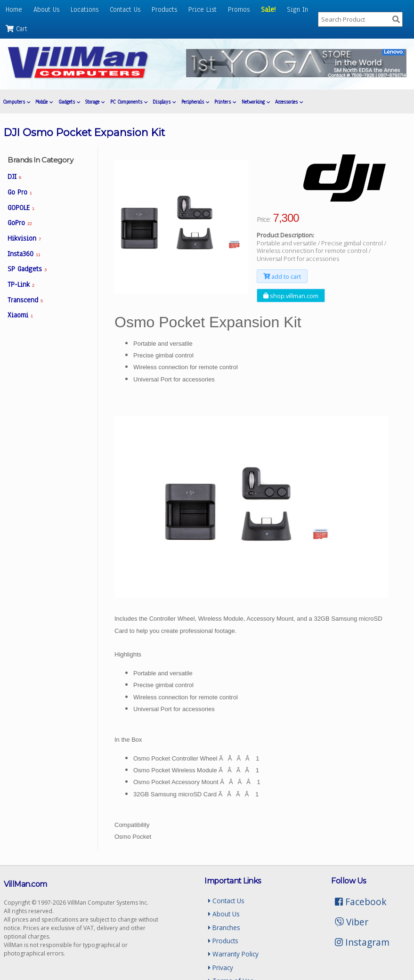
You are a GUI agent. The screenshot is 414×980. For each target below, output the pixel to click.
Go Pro (20, 192)
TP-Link (21, 284)
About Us (46, 9)
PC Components (129, 102)
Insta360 (24, 254)
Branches (224, 927)
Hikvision (24, 238)
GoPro (20, 223)
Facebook (361, 902)
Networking (256, 102)
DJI (14, 177)
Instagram (362, 942)
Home (14, 9)
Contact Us (125, 9)
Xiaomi (20, 315)
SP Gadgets (27, 269)
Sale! (268, 9)
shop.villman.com (291, 296)
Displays (164, 102)
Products (164, 9)
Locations (85, 9)
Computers (16, 102)
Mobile (44, 102)
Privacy (221, 968)
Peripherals (195, 102)
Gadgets (69, 102)
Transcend (25, 300)
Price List (203, 9)
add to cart (282, 276)
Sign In (297, 9)
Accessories (289, 102)
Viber (352, 922)
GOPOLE (21, 208)
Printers (225, 102)
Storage (95, 102)
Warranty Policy (233, 954)
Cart (16, 29)
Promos (239, 9)
